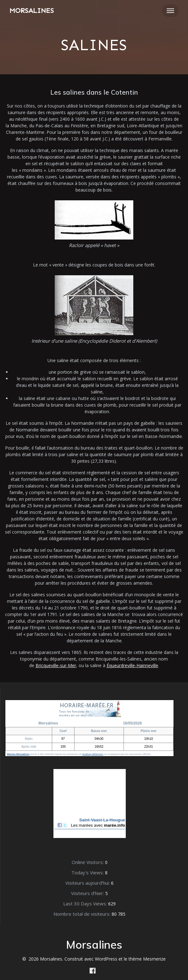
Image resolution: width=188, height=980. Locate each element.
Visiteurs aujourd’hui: (88, 883)
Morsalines (32, 11)
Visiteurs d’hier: (88, 893)
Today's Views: (88, 872)
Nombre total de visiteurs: (83, 914)
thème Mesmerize (147, 959)
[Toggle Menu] (170, 11)
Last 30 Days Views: (86, 904)
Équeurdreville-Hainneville (132, 665)
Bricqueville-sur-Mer (56, 665)
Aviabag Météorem (93, 754)
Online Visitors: (88, 862)
